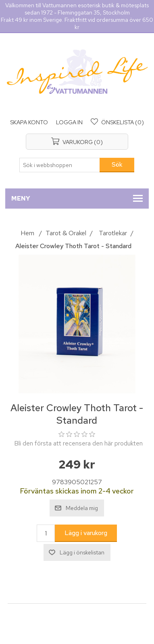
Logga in (69, 122)
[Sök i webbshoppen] (60, 165)
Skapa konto (29, 122)
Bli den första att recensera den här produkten (78, 443)
